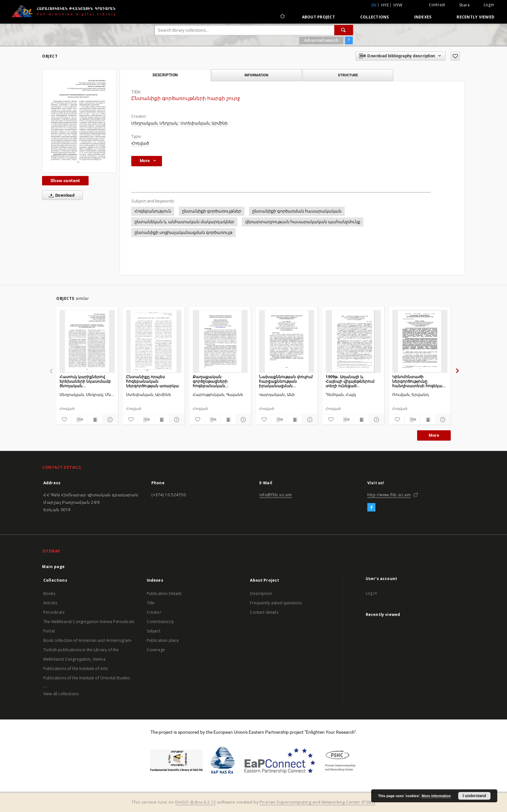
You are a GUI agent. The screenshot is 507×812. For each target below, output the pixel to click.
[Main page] (282, 17)
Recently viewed (475, 17)
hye (385, 5)
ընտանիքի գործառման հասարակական (297, 211)
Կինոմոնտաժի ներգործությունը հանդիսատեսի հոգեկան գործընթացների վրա (419, 381)
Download (60, 195)
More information (436, 796)
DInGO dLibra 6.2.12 (196, 802)
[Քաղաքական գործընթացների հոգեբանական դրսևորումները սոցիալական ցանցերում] (220, 341)
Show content (65, 181)
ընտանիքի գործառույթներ (212, 211)
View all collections (61, 694)
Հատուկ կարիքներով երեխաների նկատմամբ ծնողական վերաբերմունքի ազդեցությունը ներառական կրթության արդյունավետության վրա (87, 381)
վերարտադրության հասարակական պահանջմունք (303, 222)
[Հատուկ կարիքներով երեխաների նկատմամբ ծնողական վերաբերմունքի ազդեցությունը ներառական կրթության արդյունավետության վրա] (87, 341)
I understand (474, 796)
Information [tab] (256, 75)
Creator (154, 612)
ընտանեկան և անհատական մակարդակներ (184, 222)
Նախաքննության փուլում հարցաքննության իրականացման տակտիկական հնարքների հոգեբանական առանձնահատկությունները (287, 381)
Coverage (156, 650)
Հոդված (140, 143)
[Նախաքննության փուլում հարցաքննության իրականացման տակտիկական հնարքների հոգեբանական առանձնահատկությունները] (287, 341)
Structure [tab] (348, 75)
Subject (154, 631)
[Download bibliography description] (79, 420)
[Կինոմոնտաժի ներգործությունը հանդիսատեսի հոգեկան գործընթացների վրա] (420, 341)
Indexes (423, 17)
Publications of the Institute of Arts (76, 669)
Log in (371, 593)
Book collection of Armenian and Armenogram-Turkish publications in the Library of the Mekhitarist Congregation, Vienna (88, 650)
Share (464, 5)
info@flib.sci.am (276, 495)
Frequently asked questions (276, 603)
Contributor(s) (160, 622)
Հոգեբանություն (153, 211)
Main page (54, 567)
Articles (50, 603)
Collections (375, 17)
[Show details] (109, 420)
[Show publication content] (95, 420)
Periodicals (54, 612)
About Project (318, 17)
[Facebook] (371, 508)
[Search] (344, 30)
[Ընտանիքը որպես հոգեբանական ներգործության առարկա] (154, 341)
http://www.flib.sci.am (389, 495)
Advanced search (321, 40)
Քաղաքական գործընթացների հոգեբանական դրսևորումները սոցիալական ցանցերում (219, 381)
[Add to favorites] (455, 56)
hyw (398, 5)
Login (489, 5)
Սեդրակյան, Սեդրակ (154, 123)
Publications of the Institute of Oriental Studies (87, 678)
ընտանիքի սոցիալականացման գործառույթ (183, 232)
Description (261, 593)
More (434, 435)
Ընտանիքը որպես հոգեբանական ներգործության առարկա (152, 381)
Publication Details (164, 593)
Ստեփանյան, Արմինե (204, 123)
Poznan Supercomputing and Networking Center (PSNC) (318, 802)
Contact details (264, 612)
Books (49, 593)
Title (151, 603)
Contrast (437, 5)
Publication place (163, 640)
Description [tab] (165, 75)
